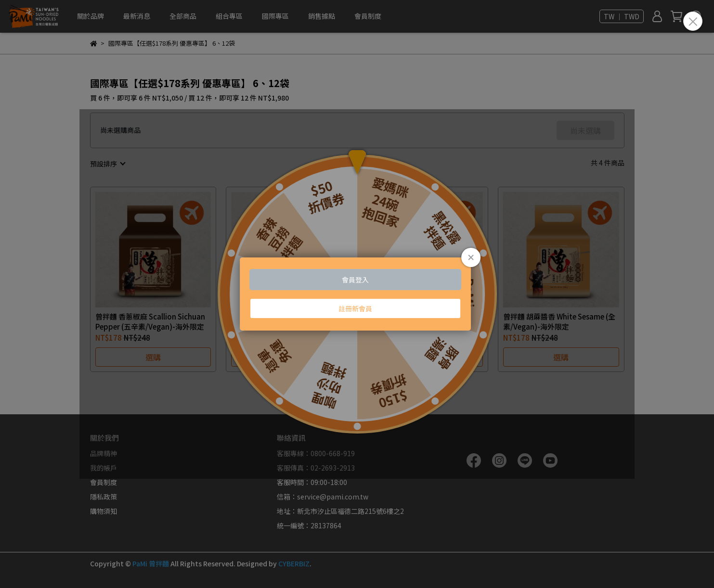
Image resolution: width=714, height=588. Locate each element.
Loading (357, 294)
